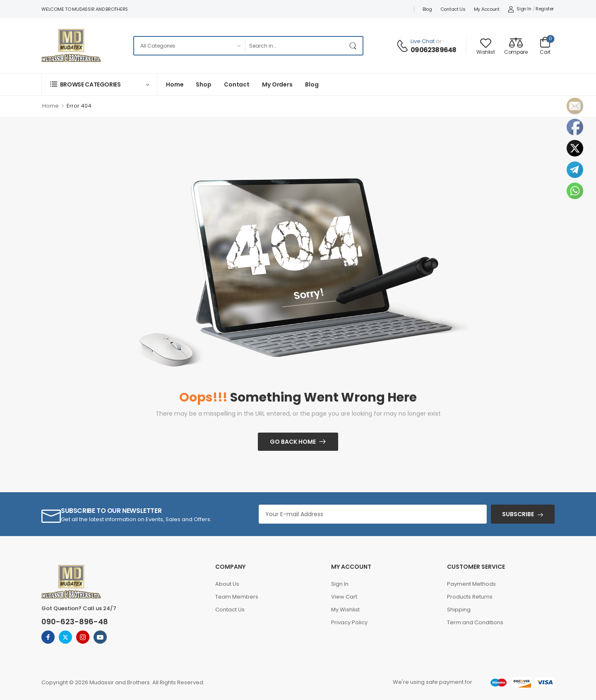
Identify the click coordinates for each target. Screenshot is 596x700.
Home (175, 84)
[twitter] (65, 637)
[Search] (295, 46)
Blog (427, 9)
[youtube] (100, 637)
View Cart (344, 597)
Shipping (459, 610)
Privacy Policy (349, 622)
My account (487, 9)
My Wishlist (345, 610)
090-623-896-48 (75, 622)
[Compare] (516, 46)
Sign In (340, 584)
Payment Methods (471, 584)
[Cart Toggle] (545, 46)
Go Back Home (293, 442)
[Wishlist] (485, 46)
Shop (203, 84)
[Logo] (71, 46)
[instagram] (83, 637)
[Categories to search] (189, 46)
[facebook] (48, 637)
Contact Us (453, 9)
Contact (237, 84)
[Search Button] (354, 46)
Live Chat (423, 41)
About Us (227, 584)
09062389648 (433, 50)
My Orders (277, 84)
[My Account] (520, 9)
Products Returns (470, 597)
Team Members (237, 597)
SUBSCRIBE (518, 514)
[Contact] (404, 46)
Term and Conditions (475, 622)
